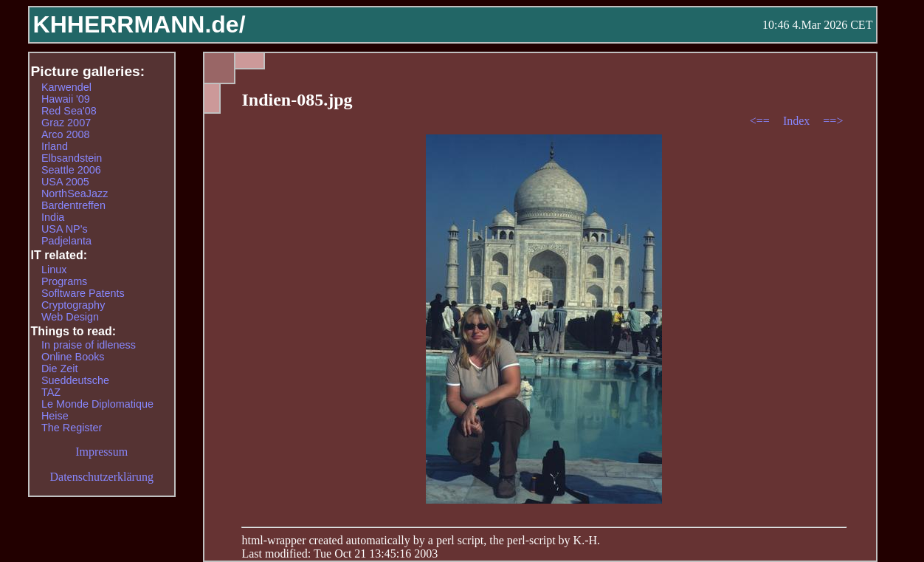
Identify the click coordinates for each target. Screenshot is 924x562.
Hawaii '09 (66, 99)
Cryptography (73, 305)
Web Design (70, 317)
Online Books (73, 357)
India (53, 217)
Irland (55, 146)
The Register (72, 428)
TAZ (51, 392)
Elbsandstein (72, 158)
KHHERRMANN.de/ (139, 24)
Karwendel (66, 87)
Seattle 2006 (71, 170)
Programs (64, 281)
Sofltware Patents (83, 293)
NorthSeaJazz (75, 193)
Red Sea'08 (69, 111)
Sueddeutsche (75, 380)
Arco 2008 (66, 134)
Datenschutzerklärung (102, 477)
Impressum (101, 452)
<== (761, 121)
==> (833, 121)
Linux (54, 270)
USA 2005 (65, 182)
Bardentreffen (73, 205)
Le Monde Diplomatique (97, 404)
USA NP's (65, 229)
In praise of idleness (89, 345)
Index (798, 121)
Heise (55, 416)
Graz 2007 (66, 123)
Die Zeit (60, 369)
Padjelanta (66, 241)
